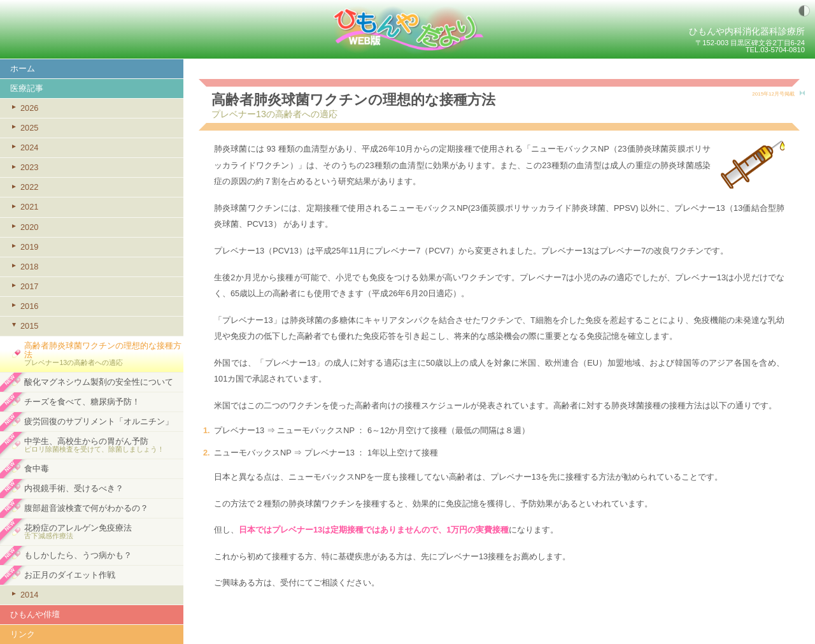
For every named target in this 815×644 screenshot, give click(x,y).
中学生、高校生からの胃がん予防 (104, 445)
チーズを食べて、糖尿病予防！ (82, 402)
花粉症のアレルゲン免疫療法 (104, 532)
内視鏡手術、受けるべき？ (74, 488)
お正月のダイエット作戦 (70, 575)
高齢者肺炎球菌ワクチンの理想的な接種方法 (104, 354)
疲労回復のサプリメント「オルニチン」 (99, 421)
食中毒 (37, 469)
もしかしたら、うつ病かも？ (78, 555)
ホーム (23, 68)
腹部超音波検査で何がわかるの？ (86, 508)
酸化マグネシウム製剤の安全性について (99, 382)
